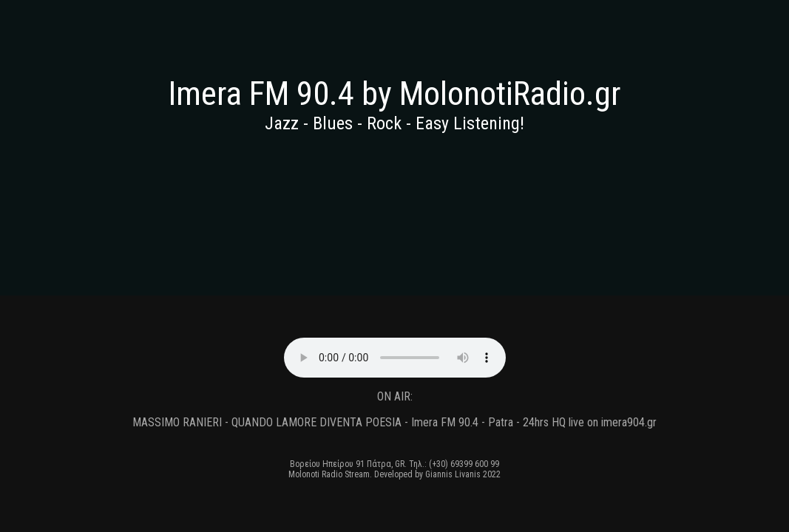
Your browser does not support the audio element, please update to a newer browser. (395, 358)
